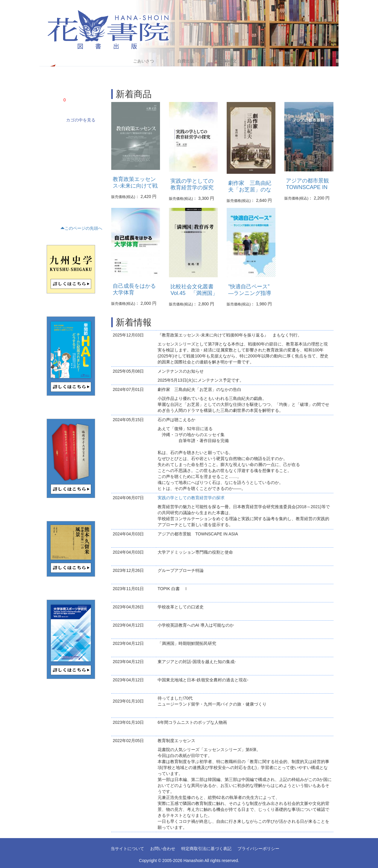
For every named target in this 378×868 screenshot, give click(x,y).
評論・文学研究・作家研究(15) (70, 162)
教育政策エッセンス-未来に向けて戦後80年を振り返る (135, 186)
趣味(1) (51, 203)
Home (100, 61)
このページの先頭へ (81, 228)
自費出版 (186, 61)
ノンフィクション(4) (62, 142)
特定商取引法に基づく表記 (206, 849)
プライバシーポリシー (258, 849)
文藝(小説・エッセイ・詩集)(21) (71, 152)
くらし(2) (53, 193)
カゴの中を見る (81, 120)
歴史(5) (51, 173)
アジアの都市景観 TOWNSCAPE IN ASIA (310, 187)
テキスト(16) (56, 183)
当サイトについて (127, 849)
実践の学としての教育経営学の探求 (191, 498)
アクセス (271, 61)
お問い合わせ (163, 849)
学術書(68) (54, 132)
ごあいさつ (144, 61)
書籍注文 (228, 61)
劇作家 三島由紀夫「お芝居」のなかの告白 (250, 190)
